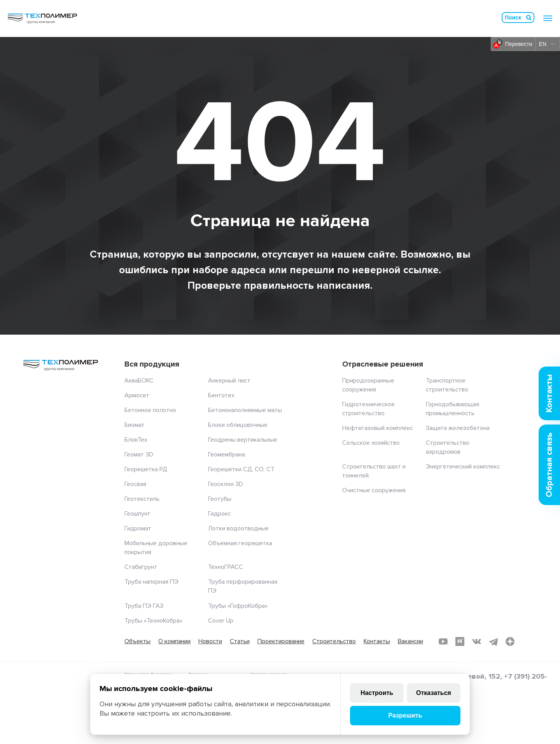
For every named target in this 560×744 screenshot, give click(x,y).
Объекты (137, 641)
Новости (210, 641)
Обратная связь (549, 465)
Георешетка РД (146, 469)
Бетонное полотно (150, 410)
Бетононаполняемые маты (245, 410)
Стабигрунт (141, 567)
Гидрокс (220, 514)
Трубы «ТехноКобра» (153, 621)
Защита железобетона (458, 428)
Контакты (377, 641)
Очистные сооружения (374, 490)
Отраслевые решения (383, 364)
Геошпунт (137, 514)
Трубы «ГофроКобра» (238, 606)
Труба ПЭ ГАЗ (144, 606)
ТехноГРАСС (226, 567)
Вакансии (410, 641)
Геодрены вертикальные (243, 440)
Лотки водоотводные (238, 528)
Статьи (240, 641)
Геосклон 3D (226, 484)
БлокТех (136, 440)
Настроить (377, 693)
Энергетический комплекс (463, 467)
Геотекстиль (142, 499)
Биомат (135, 425)
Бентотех (221, 395)
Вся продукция (152, 364)
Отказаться (434, 693)
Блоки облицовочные (238, 425)
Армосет (137, 395)
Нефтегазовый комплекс (378, 428)
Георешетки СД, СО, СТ (241, 469)
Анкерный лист (229, 381)
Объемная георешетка (240, 543)
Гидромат (138, 528)
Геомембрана (227, 454)
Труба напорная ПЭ (151, 582)
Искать (529, 18)
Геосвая (135, 484)
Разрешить (405, 715)
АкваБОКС (139, 381)
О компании (174, 641)
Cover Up (221, 621)
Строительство (334, 641)
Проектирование (281, 641)
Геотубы (220, 499)
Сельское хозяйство (371, 443)
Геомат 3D (139, 454)
